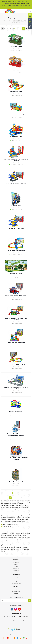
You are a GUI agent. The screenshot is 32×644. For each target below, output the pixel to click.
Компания (16, 560)
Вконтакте (12, 609)
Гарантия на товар (16, 583)
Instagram (16, 609)
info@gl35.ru (25, 617)
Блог (16, 589)
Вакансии (16, 566)
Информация (16, 574)
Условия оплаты (16, 579)
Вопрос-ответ (16, 591)
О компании (16, 562)
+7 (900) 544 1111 (11, 616)
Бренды (16, 593)
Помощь (16, 577)
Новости (16, 564)
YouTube (19, 609)
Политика (16, 571)
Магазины (16, 569)
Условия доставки (16, 581)
